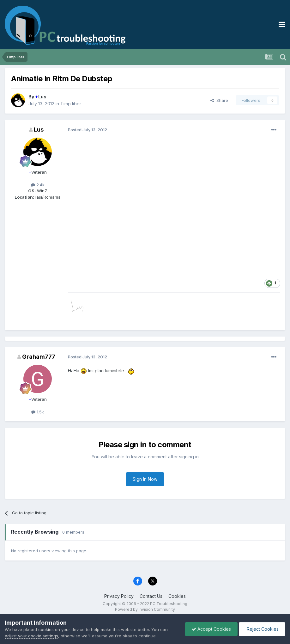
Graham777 (39, 357)
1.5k (38, 412)
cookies (46, 629)
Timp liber (71, 104)
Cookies (177, 596)
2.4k (38, 185)
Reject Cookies (262, 629)
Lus (41, 97)
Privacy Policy (119, 596)
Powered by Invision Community (145, 609)
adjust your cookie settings (31, 636)
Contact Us (151, 596)
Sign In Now (145, 479)
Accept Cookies (211, 629)
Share (219, 100)
